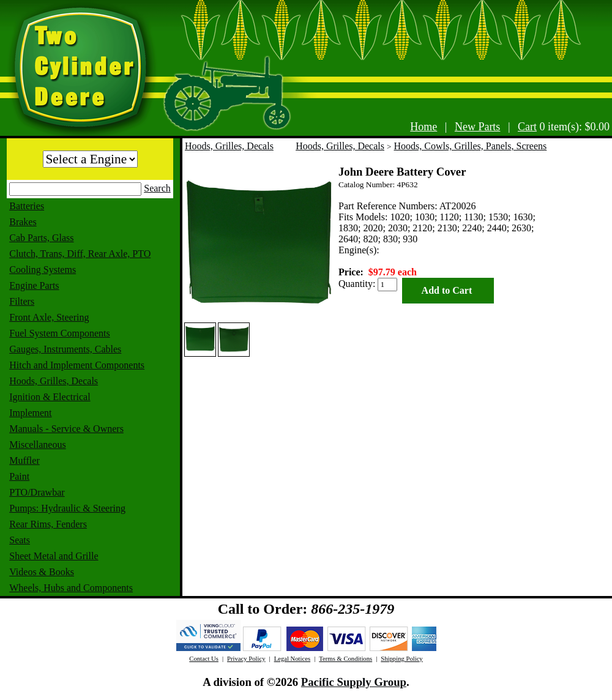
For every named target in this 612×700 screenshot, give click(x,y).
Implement (30, 413)
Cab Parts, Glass (41, 238)
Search (157, 188)
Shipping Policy (401, 659)
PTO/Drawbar (37, 492)
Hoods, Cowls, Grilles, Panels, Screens (471, 146)
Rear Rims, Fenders (48, 524)
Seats (20, 540)
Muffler (24, 460)
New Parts (478, 127)
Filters (22, 301)
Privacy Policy (246, 659)
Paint (19, 476)
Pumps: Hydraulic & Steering (67, 508)
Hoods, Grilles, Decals (54, 381)
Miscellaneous (37, 445)
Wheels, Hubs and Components (71, 588)
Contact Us (204, 659)
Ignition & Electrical (50, 397)
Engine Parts (34, 285)
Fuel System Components (59, 333)
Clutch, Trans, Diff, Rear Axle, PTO (80, 254)
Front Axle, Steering (49, 317)
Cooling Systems (43, 270)
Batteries (27, 206)
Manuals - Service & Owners (66, 429)
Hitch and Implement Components (77, 365)
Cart (527, 127)
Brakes (23, 222)
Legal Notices (292, 659)
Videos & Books (42, 572)
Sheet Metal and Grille (54, 556)
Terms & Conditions (345, 659)
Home (424, 127)
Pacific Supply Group (354, 682)
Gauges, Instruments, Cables (65, 349)
